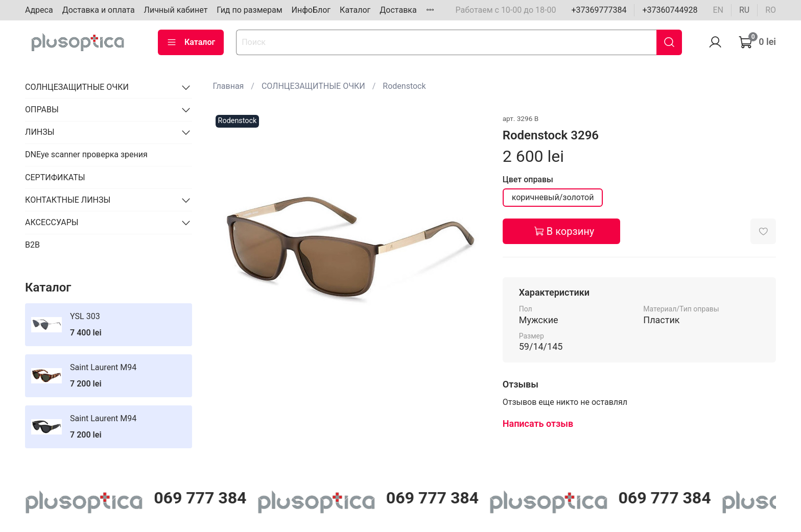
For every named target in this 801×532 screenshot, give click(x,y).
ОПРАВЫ (42, 110)
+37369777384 (599, 10)
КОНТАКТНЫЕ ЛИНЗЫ (68, 200)
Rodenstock (404, 86)
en (718, 10)
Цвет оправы (528, 179)
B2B (32, 245)
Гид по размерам (249, 10)
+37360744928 (670, 10)
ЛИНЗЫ (40, 132)
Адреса (39, 10)
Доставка (398, 10)
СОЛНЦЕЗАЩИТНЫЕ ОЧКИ (313, 86)
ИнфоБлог (311, 10)
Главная (229, 86)
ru (744, 10)
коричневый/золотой (553, 197)
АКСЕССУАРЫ (52, 222)
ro (771, 10)
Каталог (355, 10)
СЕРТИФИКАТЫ (55, 177)
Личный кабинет (176, 10)
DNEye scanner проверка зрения (86, 154)
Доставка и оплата (99, 10)
